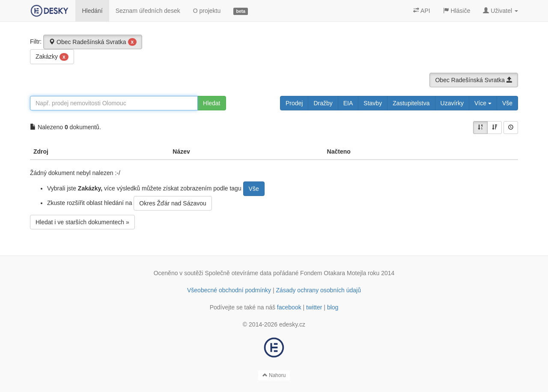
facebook (289, 307)
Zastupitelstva (411, 103)
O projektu (207, 11)
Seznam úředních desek (148, 11)
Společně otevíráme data (238, 273)
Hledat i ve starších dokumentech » (82, 222)
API (422, 11)
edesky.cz (292, 324)
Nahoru (274, 375)
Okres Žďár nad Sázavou (173, 203)
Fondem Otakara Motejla (333, 273)
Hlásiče (457, 11)
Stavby (373, 103)
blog (333, 307)
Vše (507, 103)
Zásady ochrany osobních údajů (319, 290)
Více (483, 103)
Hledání (92, 11)
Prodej (294, 103)
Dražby (323, 103)
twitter (314, 307)
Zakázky (52, 57)
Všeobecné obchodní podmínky (229, 290)
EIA (348, 103)
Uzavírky (452, 103)
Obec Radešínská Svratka (93, 42)
